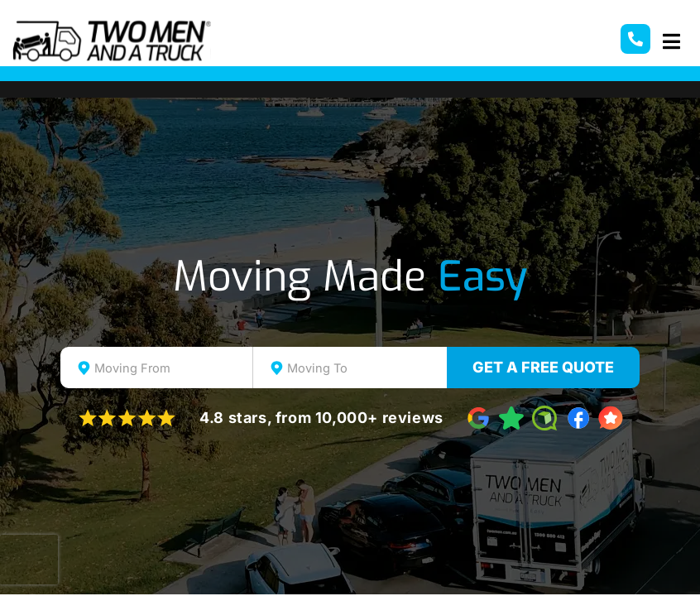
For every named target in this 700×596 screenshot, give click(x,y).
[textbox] (171, 368)
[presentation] (29, 560)
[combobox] (157, 368)
